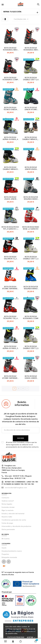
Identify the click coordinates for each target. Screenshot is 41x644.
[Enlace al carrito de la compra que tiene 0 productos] (36, 641)
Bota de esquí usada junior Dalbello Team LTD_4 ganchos (10, 198)
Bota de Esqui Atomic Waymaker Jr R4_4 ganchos (10, 288)
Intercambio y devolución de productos (16, 526)
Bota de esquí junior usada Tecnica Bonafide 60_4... (31, 168)
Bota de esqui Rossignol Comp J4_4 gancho (31, 318)
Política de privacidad (16, 637)
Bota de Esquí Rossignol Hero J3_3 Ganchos (10, 49)
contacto (5, 498)
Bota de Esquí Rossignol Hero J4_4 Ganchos (31, 49)
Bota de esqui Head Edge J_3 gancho (31, 228)
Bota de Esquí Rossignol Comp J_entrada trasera (10, 79)
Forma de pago (7, 523)
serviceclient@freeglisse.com (16, 488)
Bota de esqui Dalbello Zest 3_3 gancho (31, 348)
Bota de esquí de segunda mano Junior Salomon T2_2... (31, 198)
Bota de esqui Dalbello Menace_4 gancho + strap (31, 139)
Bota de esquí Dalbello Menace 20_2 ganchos (10, 168)
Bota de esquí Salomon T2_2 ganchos (10, 258)
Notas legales (7, 504)
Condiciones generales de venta (14, 520)
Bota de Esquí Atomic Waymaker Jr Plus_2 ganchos (10, 377)
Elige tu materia (8, 511)
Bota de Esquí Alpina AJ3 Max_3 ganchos (10, 348)
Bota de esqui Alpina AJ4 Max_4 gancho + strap (10, 139)
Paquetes (5, 554)
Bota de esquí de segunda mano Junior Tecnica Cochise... (31, 288)
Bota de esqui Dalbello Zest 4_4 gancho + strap (31, 79)
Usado (4, 548)
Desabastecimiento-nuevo (12, 551)
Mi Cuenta (6, 539)
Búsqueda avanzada (9, 558)
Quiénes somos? (8, 501)
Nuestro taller (7, 517)
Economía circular (8, 507)
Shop (5, 641)
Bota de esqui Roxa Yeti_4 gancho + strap (10, 228)
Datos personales (8, 530)
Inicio (20, 641)
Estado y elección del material (13, 514)
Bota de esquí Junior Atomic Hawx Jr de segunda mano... (31, 109)
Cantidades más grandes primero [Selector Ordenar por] (21, 20)
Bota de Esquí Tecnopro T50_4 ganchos (10, 318)
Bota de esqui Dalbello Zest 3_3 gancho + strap (31, 258)
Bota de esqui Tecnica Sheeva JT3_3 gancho (10, 109)
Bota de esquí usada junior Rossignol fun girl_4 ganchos (31, 377)
